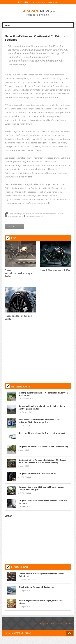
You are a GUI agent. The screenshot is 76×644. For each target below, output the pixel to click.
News (60, 624)
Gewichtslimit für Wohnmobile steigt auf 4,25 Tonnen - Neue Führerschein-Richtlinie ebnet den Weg (43, 461)
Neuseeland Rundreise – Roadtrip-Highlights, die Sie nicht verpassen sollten (42, 408)
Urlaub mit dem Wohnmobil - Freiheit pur (37, 587)
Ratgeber (44, 624)
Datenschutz (53, 2)
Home (68, 624)
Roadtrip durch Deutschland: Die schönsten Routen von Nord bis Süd (43, 394)
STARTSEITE (14, 227)
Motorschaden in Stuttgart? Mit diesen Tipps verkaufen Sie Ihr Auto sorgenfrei (39, 421)
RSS (20, 2)
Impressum (41, 2)
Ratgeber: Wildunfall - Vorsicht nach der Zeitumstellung (43, 447)
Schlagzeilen (29, 2)
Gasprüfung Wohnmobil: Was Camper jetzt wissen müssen (40, 602)
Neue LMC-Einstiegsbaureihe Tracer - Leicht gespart (42, 433)
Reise (35, 624)
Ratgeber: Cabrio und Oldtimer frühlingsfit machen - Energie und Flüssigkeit (42, 488)
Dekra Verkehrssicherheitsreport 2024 (19, 273)
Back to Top (69, 633)
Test (53, 624)
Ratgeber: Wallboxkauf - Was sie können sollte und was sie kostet (43, 502)
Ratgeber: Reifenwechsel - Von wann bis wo (37, 474)
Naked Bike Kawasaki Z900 (55, 270)
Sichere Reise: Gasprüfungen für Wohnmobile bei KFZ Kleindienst (42, 575)
